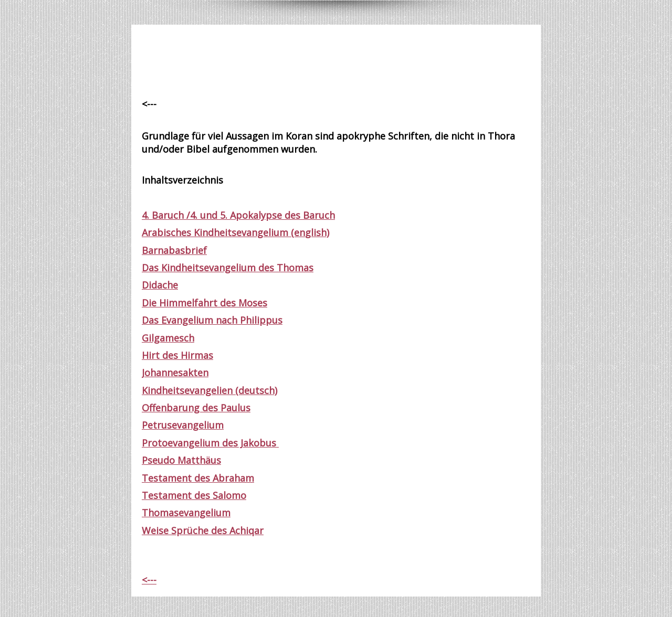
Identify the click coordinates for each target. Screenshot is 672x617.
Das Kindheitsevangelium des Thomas (228, 268)
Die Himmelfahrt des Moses (204, 303)
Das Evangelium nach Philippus (212, 320)
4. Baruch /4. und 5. (186, 215)
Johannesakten (175, 373)
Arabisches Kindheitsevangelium (215, 232)
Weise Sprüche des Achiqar (203, 530)
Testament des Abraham (198, 478)
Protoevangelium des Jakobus (210, 443)
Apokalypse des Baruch (282, 215)
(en (297, 232)
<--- (149, 580)
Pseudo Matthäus (181, 460)
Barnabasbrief (174, 250)
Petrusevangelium (183, 425)
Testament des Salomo (194, 495)
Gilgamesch (168, 338)
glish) (317, 232)
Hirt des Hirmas (177, 355)
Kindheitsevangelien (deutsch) (209, 390)
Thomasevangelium (186, 513)
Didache (160, 285)
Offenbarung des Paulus (196, 408)
